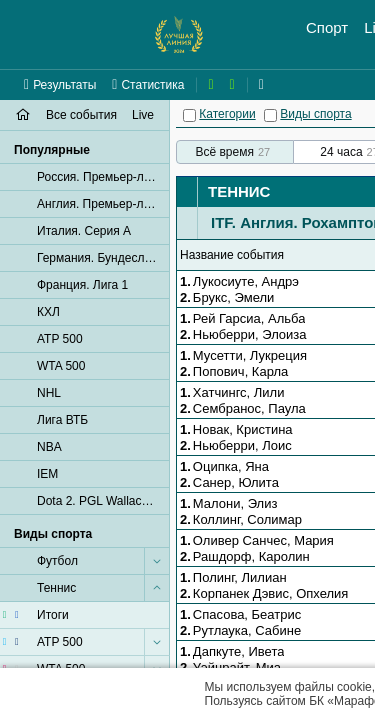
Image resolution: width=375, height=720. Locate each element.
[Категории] (189, 115)
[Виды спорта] (270, 115)
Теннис (239, 191)
